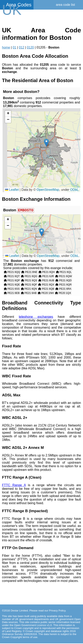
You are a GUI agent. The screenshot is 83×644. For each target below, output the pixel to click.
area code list (65, 5)
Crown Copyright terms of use (20, 638)
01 (14, 47)
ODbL (74, 190)
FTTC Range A (14, 486)
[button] (46, 143)
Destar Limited (19, 611)
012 (22, 47)
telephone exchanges (36, 317)
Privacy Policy (57, 611)
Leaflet (12, 190)
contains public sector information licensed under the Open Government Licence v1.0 (41, 624)
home (6, 47)
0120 (30, 47)
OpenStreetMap (48, 190)
